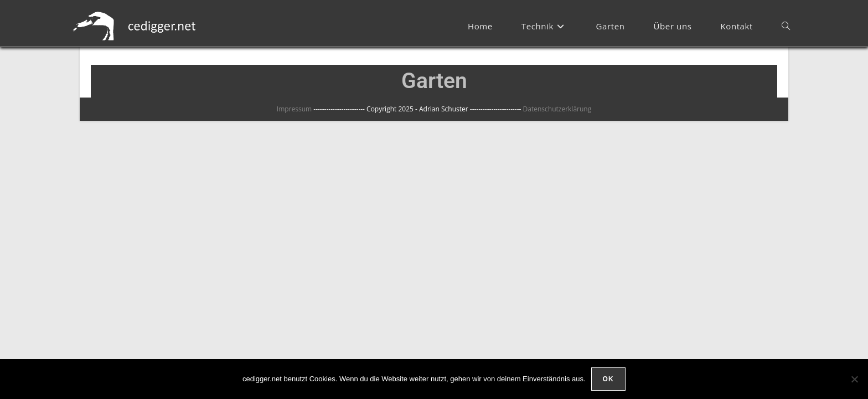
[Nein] (854, 379)
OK (608, 379)
